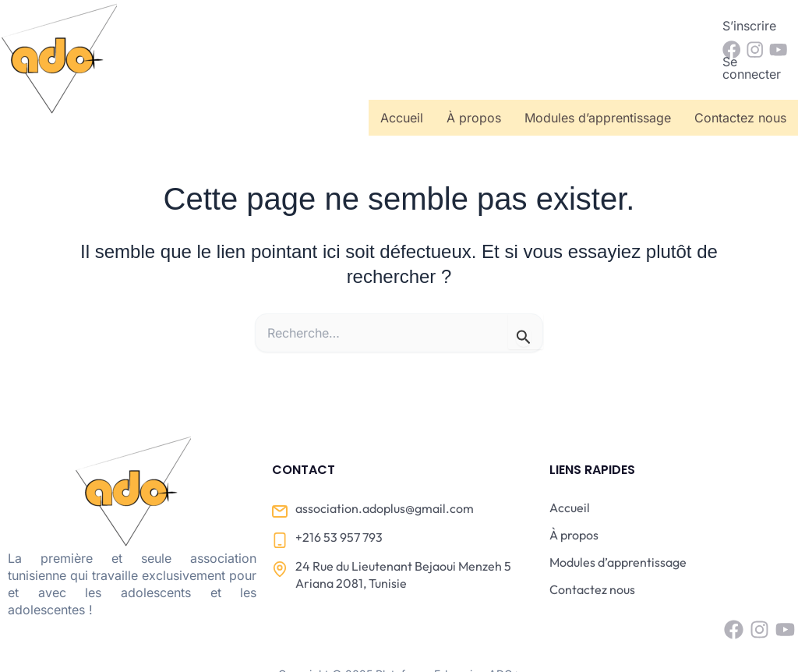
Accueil (402, 69)
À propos (474, 69)
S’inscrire (568, 26)
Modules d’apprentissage (598, 69)
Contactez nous (740, 69)
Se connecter (657, 26)
